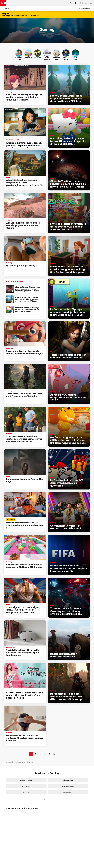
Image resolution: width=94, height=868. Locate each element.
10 (54, 754)
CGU (19, 808)
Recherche (71, 3)
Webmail (81, 3)
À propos (28, 808)
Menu (91, 3)
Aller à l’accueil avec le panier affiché (76, 3)
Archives (10, 808)
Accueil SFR (3, 3)
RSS (37, 808)
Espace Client (86, 3)
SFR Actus (5, 9)
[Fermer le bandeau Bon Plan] (92, 15)
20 (59, 754)
